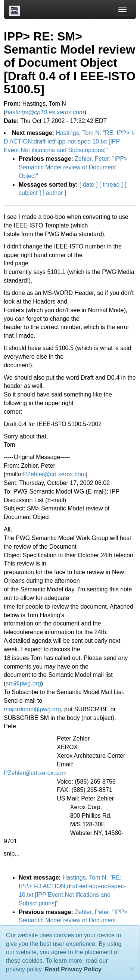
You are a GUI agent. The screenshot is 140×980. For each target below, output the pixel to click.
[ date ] (89, 185)
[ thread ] (111, 185)
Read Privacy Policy (73, 969)
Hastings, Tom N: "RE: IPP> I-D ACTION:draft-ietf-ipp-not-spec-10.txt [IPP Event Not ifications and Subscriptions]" (69, 141)
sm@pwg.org (23, 683)
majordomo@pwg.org (32, 709)
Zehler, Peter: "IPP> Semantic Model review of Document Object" (73, 167)
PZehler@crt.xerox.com (55, 474)
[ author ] (54, 193)
